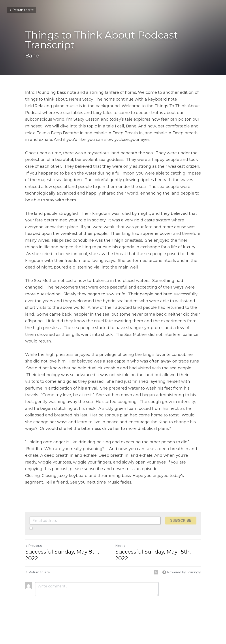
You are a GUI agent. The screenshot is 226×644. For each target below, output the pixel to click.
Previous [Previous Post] (33, 546)
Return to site (21, 10)
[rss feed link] (156, 572)
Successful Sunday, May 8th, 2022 (62, 555)
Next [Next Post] (121, 546)
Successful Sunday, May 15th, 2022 (153, 555)
